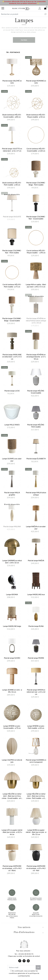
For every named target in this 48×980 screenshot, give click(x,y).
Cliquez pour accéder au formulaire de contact (24, 956)
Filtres (24, 40)
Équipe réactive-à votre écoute (36, 915)
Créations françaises (12, 899)
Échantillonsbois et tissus (36, 899)
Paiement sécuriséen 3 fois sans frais (12, 915)
